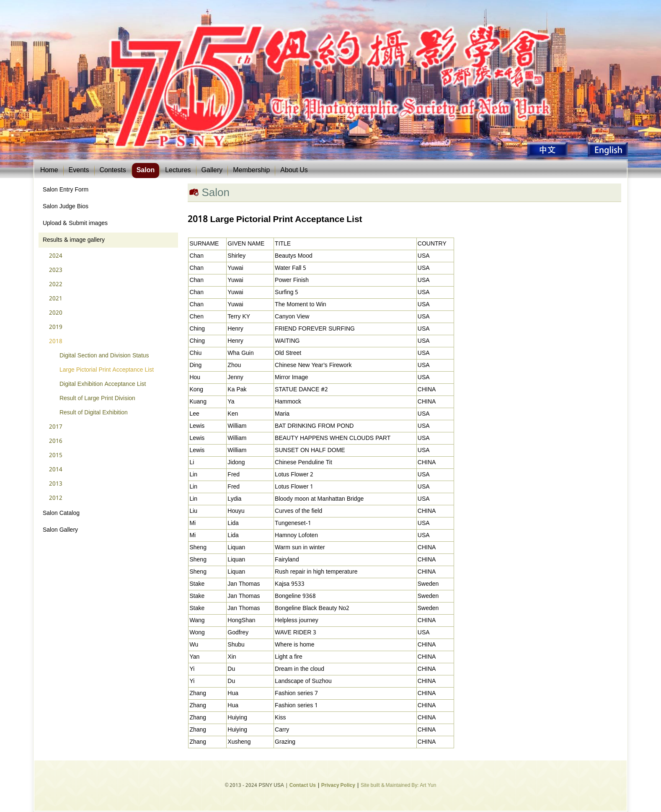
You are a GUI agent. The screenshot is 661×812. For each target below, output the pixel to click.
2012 (56, 498)
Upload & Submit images (75, 223)
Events (79, 170)
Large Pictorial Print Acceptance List (107, 370)
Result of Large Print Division (97, 398)
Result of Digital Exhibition (94, 413)
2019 (56, 327)
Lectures (178, 170)
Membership (251, 170)
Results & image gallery (74, 240)
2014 (56, 470)
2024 (56, 256)
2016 (56, 441)
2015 (56, 455)
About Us (294, 170)
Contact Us (303, 786)
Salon (146, 170)
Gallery (212, 170)
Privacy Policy (338, 786)
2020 (56, 313)
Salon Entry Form (66, 190)
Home (49, 170)
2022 (56, 284)
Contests (113, 170)
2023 (56, 270)
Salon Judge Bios (66, 207)
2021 (56, 299)
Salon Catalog (61, 513)
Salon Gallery (60, 530)
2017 (56, 427)
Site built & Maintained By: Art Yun (398, 786)
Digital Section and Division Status (104, 356)
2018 (56, 341)
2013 (56, 484)
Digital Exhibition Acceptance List (103, 384)
